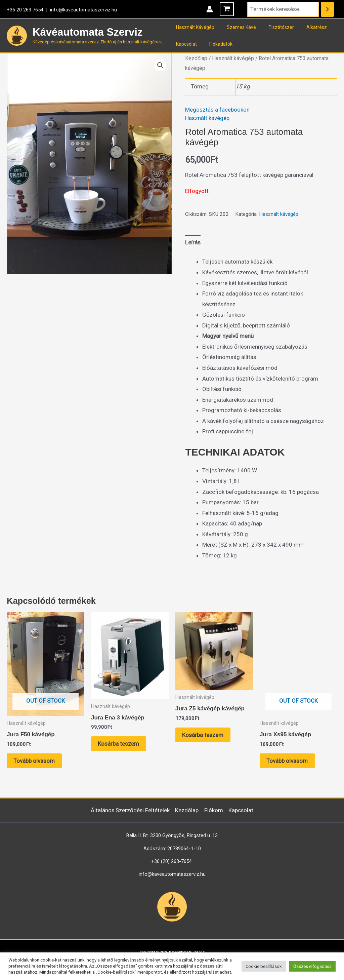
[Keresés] (327, 9)
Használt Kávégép (193, 27)
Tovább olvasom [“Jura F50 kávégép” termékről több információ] (34, 761)
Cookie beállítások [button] (264, 966)
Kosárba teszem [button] (119, 744)
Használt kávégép (233, 58)
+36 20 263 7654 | (28, 10)
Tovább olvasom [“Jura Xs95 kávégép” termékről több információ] (287, 761)
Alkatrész (306, 27)
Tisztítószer (273, 27)
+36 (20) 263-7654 (171, 861)
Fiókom (214, 810)
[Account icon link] (210, 9)
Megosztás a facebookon (217, 110)
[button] (160, 65)
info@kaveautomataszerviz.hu (83, 10)
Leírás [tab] (193, 242)
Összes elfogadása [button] (312, 966)
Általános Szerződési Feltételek (130, 810)
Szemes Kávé (237, 27)
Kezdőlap (196, 58)
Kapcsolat (185, 44)
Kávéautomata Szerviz (88, 32)
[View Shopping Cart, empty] (227, 9)
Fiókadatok (216, 44)
